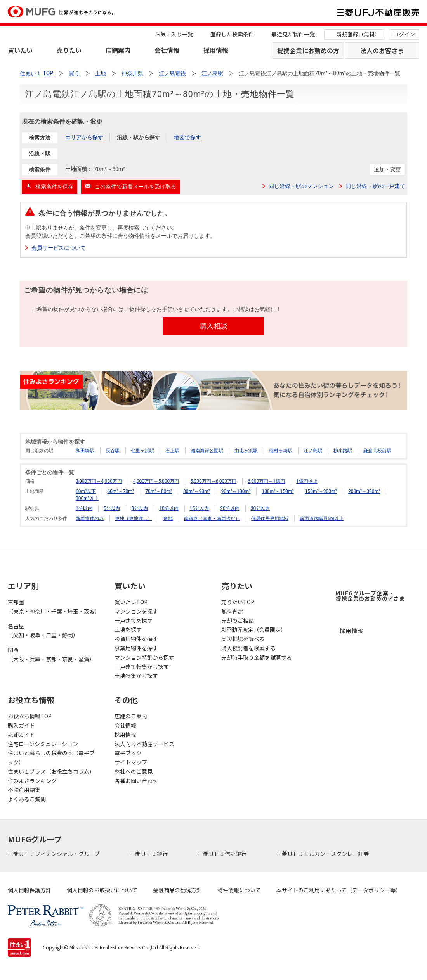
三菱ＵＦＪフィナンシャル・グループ (54, 854)
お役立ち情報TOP (30, 716)
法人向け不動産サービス (144, 744)
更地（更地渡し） (134, 519)
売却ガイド (21, 735)
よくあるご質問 (27, 799)
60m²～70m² (121, 491)
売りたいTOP (238, 602)
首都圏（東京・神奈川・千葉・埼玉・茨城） (53, 607)
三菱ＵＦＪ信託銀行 (223, 854)
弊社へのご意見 (134, 771)
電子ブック (128, 753)
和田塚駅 (85, 451)
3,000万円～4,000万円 (99, 481)
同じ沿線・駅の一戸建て (375, 186)
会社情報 (167, 50)
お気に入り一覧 (174, 34)
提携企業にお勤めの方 (308, 50)
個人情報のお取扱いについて (102, 890)
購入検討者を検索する (248, 648)
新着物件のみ (90, 519)
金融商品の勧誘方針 (177, 890)
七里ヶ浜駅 (142, 451)
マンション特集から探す (144, 657)
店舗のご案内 (131, 716)
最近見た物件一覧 (293, 34)
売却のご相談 (238, 620)
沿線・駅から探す (139, 137)
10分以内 (169, 508)
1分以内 (84, 508)
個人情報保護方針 (30, 890)
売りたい (69, 50)
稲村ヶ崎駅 (281, 451)
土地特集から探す (136, 676)
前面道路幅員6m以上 (322, 519)
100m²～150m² (278, 491)
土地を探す (128, 629)
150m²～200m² (321, 491)
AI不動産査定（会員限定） (254, 629)
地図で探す (187, 137)
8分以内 (140, 508)
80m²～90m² (197, 491)
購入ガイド (21, 725)
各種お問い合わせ (136, 781)
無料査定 (232, 611)
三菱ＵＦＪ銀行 (149, 854)
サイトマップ (131, 762)
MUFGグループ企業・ (370, 596)
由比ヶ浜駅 (246, 451)
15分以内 (200, 508)
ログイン (404, 34)
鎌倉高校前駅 (377, 451)
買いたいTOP (131, 602)
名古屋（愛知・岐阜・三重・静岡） (43, 631)
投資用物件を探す (136, 639)
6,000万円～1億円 (266, 481)
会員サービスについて (59, 248)
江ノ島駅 (313, 451)
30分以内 (260, 508)
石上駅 (172, 451)
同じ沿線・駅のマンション (301, 186)
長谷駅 (113, 451)
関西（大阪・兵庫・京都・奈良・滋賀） (51, 654)
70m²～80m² (159, 491)
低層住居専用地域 (270, 519)
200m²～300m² (364, 491)
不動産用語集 (24, 790)
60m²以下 (86, 491)
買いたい (20, 50)
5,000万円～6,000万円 (213, 481)
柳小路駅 (343, 451)
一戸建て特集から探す (142, 667)
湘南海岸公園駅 (207, 451)
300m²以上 (87, 498)
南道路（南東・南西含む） (212, 519)
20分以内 (230, 508)
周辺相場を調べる (243, 639)
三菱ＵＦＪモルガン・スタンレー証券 (323, 854)
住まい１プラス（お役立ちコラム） (51, 771)
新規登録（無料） (358, 34)
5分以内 (112, 508)
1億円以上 (307, 481)
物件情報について (239, 890)
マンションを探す (136, 611)
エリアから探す (84, 137)
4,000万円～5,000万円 (156, 481)
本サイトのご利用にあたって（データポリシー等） (339, 890)
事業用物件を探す (136, 648)
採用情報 (216, 50)
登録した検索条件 (232, 34)
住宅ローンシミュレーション (43, 744)
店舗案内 (118, 50)
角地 (168, 519)
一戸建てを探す (134, 620)
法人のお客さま (382, 50)
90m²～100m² (236, 491)
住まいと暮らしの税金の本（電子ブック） (51, 757)
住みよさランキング (32, 781)
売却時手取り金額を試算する (257, 657)
